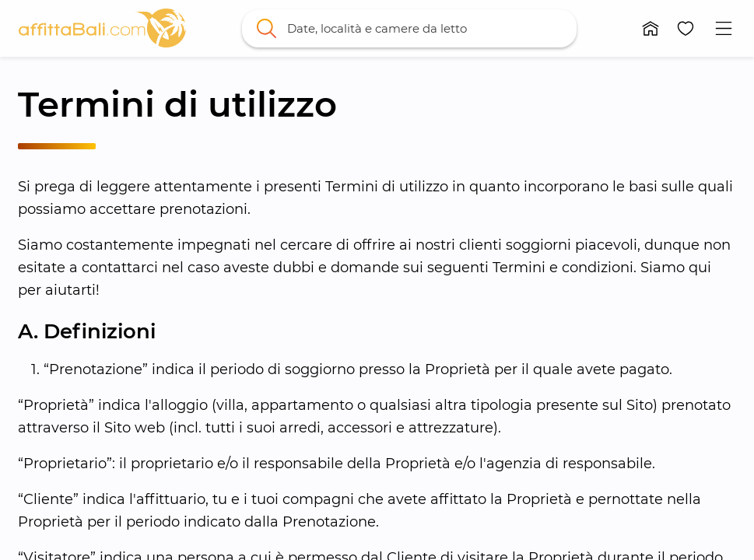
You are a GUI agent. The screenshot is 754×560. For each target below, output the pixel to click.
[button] (651, 28)
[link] (102, 28)
